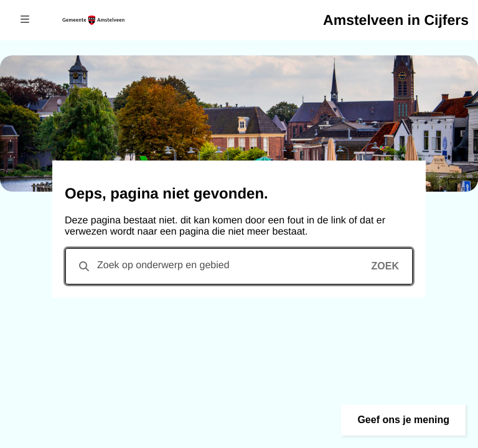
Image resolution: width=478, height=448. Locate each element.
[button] (403, 420)
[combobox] (239, 266)
